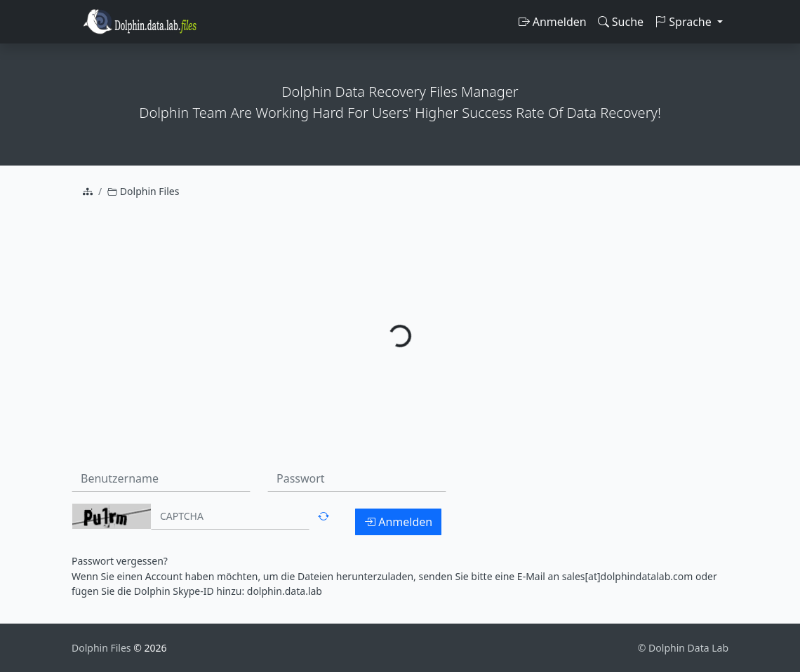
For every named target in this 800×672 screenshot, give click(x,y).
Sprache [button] (685, 22)
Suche (621, 22)
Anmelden (553, 22)
